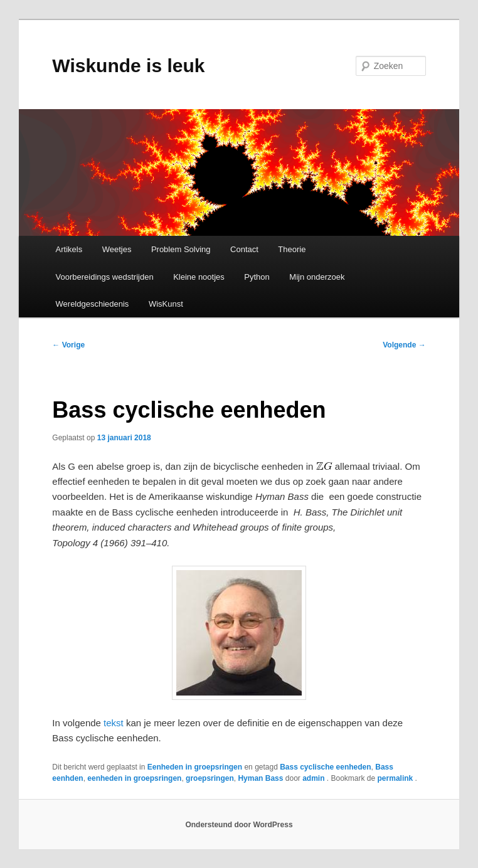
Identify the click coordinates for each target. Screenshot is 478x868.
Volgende (404, 345)
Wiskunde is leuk (128, 66)
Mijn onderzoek (317, 277)
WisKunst (166, 304)
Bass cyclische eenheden (325, 767)
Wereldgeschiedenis (93, 304)
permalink (396, 778)
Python (257, 277)
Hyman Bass (260, 778)
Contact (244, 249)
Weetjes (117, 249)
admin (315, 778)
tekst (114, 723)
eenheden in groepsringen (134, 778)
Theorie (292, 249)
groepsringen (210, 778)
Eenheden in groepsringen (195, 767)
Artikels (69, 249)
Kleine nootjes (199, 277)
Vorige (68, 345)
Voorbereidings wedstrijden (105, 277)
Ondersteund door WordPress (239, 825)
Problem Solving (181, 249)
